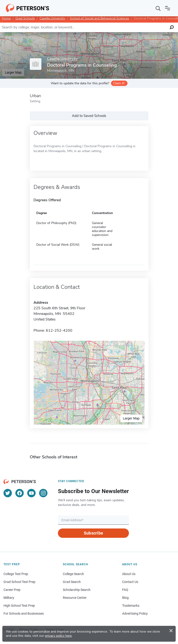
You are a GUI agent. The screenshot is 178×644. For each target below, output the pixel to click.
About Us (129, 574)
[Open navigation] (168, 8)
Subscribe (93, 533)
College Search (73, 574)
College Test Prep (16, 574)
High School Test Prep (19, 606)
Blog (125, 598)
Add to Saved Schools (89, 116)
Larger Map (13, 72)
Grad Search (72, 582)
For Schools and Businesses (24, 613)
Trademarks (131, 606)
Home (6, 18)
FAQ (125, 590)
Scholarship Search (77, 590)
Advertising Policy (135, 613)
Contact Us (130, 582)
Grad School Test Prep (19, 582)
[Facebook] (20, 493)
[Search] (158, 8)
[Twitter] (8, 493)
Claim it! (119, 83)
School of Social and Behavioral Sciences (99, 18)
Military (9, 598)
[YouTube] (31, 493)
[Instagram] (43, 493)
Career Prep (12, 590)
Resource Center (75, 598)
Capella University (52, 18)
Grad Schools (25, 18)
